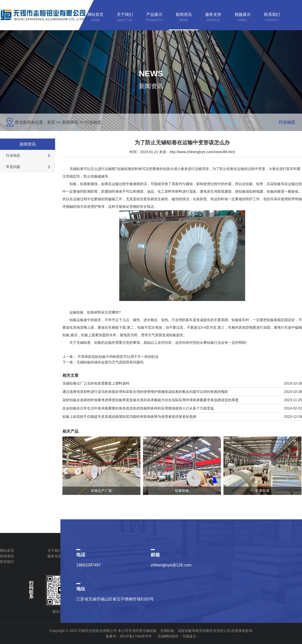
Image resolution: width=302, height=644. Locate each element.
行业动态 (93, 122)
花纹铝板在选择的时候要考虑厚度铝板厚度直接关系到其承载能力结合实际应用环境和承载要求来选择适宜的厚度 (150, 400)
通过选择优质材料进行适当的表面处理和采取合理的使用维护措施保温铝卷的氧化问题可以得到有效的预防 (145, 392)
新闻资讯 (70, 122)
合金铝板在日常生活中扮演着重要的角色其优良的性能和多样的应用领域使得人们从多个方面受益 (138, 408)
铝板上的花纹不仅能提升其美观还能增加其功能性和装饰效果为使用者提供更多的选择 (129, 417)
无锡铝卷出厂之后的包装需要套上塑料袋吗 (96, 383)
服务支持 (54, 556)
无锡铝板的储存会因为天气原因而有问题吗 (110, 362)
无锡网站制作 (168, 636)
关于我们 (54, 551)
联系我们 (7, 562)
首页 (51, 122)
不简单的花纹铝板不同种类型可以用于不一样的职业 (118, 357)
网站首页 (7, 551)
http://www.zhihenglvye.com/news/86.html (202, 152)
